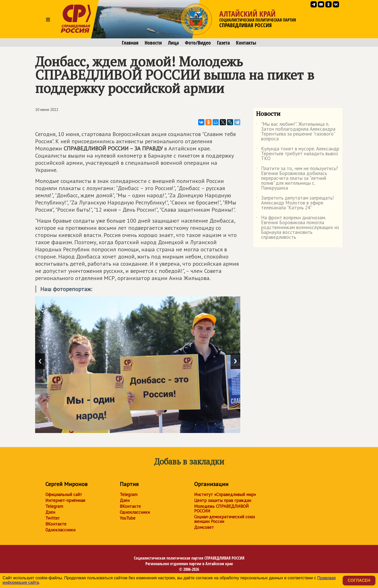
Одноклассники (60, 530)
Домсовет (204, 527)
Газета (223, 43)
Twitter (52, 518)
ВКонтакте (56, 524)
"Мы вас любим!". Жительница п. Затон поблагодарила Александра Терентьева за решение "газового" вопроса (296, 132)
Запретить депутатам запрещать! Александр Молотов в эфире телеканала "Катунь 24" (295, 203)
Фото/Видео (198, 43)
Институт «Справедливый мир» (225, 494)
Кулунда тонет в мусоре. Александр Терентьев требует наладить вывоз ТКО (298, 154)
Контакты (246, 43)
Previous (40, 361)
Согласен (359, 580)
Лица (173, 43)
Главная (130, 43)
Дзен (50, 512)
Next (235, 361)
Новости (153, 43)
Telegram (54, 506)
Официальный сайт (64, 494)
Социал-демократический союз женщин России (225, 519)
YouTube (128, 518)
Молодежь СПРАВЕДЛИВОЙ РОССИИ (221, 509)
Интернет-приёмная (65, 500)
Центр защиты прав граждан (223, 500)
